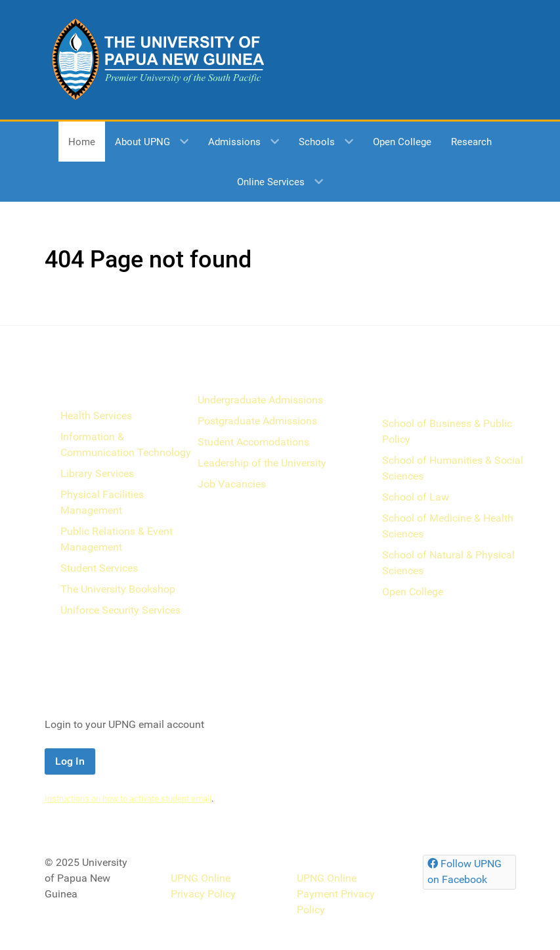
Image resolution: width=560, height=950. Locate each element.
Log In (70, 761)
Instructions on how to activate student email (128, 799)
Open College (413, 592)
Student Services (99, 568)
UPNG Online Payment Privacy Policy (336, 894)
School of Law (416, 497)
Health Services (96, 416)
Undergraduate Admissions (260, 400)
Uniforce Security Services (120, 610)
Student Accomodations (253, 442)
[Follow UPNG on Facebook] (469, 872)
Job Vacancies (232, 484)
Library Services (97, 473)
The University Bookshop (118, 589)
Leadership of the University (262, 463)
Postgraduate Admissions (257, 421)
